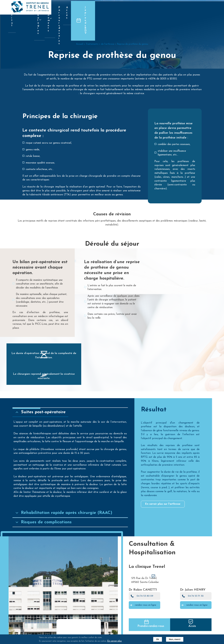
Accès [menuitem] (178, 7)
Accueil (80, 92)
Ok (154, 639)
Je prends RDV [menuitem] (207, 7)
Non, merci (171, 639)
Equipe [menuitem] (84, 10)
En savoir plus (118, 641)
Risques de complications (53, 569)
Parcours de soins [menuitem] (157, 7)
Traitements (92, 92)
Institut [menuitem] (68, 7)
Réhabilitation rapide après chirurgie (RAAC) (73, 560)
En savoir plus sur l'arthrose (165, 535)
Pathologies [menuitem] (106, 10)
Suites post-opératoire (50, 444)
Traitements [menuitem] (130, 10)
